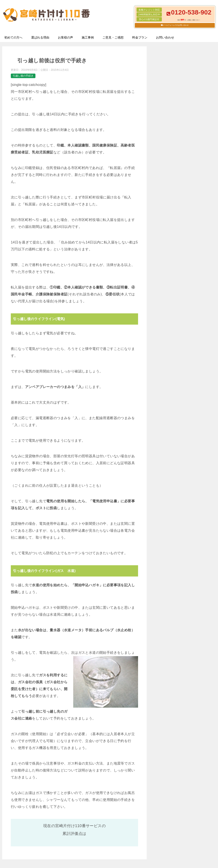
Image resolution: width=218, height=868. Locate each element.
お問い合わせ (165, 37)
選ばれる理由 (40, 37)
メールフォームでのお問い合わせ (176, 25)
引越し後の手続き (23, 76)
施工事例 (88, 37)
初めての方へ (13, 37)
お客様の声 (65, 37)
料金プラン (140, 37)
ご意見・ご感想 (113, 37)
